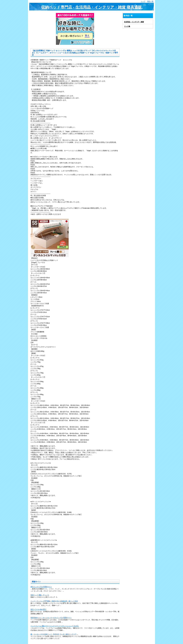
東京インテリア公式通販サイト (41, 587)
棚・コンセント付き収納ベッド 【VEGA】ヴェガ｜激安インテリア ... (54, 634)
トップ (143, 1)
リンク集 (127, 26)
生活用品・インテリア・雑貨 (134, 22)
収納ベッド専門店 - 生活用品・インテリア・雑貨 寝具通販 (92, 7)
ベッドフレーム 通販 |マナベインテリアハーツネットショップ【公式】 (55, 626)
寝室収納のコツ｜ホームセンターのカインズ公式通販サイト (51, 618)
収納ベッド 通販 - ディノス (40, 595)
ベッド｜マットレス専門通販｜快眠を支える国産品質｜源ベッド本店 (54, 601)
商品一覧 (150, 1)
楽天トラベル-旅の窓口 (38, 609)
